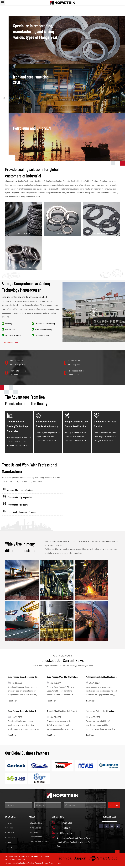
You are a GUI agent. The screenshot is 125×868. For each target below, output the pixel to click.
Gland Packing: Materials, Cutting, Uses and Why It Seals (32, 712)
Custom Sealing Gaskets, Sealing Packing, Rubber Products (31, 864)
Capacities (10, 839)
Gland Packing (35, 824)
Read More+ (13, 701)
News (8, 844)
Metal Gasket (35, 829)
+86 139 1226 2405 (62, 829)
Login (59, 865)
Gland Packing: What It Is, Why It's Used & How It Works (71, 677)
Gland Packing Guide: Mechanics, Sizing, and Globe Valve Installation (37, 677)
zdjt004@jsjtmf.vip (62, 834)
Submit (114, 807)
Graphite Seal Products (39, 843)
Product (9, 829)
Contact (9, 849)
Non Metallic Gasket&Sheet (35, 836)
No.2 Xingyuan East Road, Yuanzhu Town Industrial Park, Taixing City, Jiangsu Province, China (74, 843)
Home (8, 824)
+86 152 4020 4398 (62, 824)
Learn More (10, 342)
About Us (10, 834)
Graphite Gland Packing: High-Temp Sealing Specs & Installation (74, 712)
